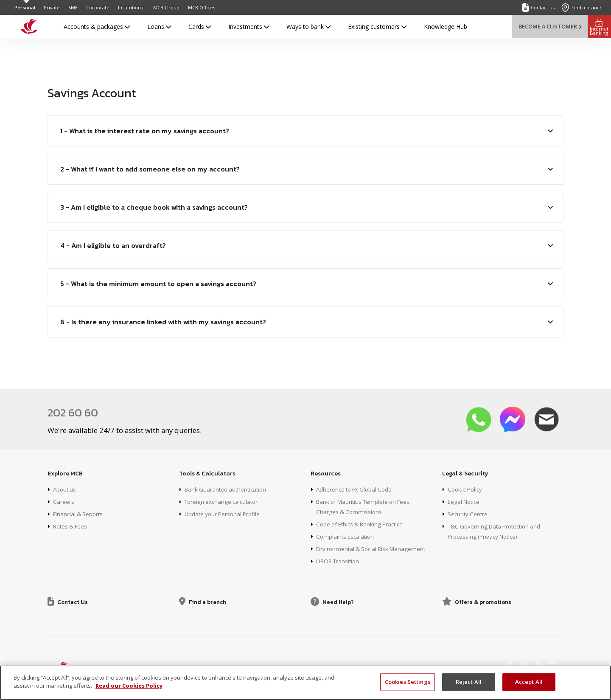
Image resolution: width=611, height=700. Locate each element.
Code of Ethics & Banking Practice (363, 524)
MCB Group (166, 7)
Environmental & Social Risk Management (374, 548)
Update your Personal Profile (224, 513)
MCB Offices (202, 7)
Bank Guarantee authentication (227, 489)
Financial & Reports (80, 513)
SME (73, 7)
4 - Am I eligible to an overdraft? (113, 245)
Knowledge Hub (446, 27)
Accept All (529, 682)
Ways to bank (308, 27)
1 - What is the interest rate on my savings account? (145, 131)
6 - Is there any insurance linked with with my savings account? (163, 322)
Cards (200, 27)
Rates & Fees (71, 526)
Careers (64, 501)
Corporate (98, 7)
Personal (25, 7)
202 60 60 (74, 412)
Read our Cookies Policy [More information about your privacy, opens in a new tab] (129, 686)
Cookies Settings (408, 682)
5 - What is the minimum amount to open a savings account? (158, 284)
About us (65, 489)
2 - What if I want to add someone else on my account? (150, 169)
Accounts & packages (97, 27)
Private (52, 7)
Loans (159, 27)
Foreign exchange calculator (223, 501)
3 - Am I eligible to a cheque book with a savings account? (154, 207)
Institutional (131, 7)
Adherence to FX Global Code (356, 489)
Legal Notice (465, 501)
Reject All (469, 682)
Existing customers (377, 27)
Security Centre (468, 513)
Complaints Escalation (346, 536)
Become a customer (550, 26)
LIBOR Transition (340, 561)
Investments (249, 27)
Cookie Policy (466, 489)
